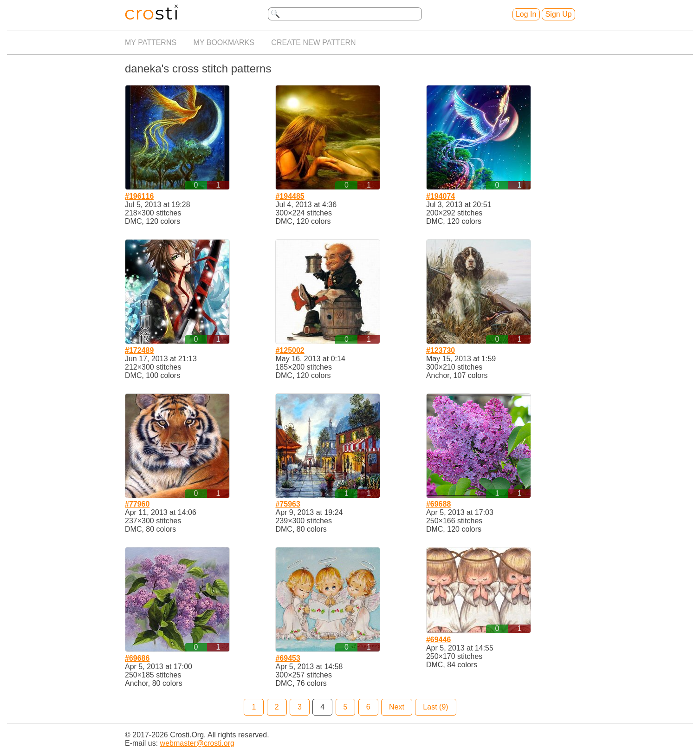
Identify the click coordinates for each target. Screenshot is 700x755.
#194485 (290, 196)
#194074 (441, 196)
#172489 (139, 350)
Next (397, 707)
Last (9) (435, 707)
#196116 (139, 196)
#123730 (441, 350)
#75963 (288, 504)
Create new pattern (313, 42)
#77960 (137, 504)
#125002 (290, 350)
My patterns (151, 42)
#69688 (438, 504)
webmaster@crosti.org (197, 743)
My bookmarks (224, 42)
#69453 (288, 658)
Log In (526, 14)
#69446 (438, 640)
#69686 (137, 658)
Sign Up (559, 14)
